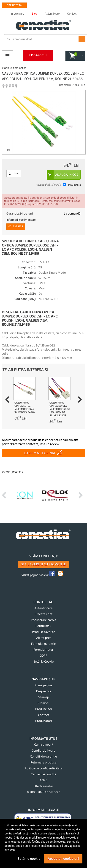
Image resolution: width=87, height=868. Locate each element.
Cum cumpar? (43, 745)
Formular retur (43, 650)
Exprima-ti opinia (40, 453)
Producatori (43, 721)
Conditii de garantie (43, 757)
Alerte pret (43, 638)
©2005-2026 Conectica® (43, 792)
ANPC (43, 780)
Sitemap (43, 697)
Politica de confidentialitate (43, 769)
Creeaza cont (43, 614)
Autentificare (43, 608)
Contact (43, 715)
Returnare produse (43, 763)
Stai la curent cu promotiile (43, 565)
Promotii (38, 55)
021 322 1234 (14, 5)
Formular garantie (43, 644)
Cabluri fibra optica (14, 68)
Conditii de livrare (43, 751)
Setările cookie (29, 859)
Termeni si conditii (43, 775)
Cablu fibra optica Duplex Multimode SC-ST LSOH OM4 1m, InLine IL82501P (60, 409)
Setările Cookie (43, 662)
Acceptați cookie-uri (63, 859)
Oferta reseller (43, 786)
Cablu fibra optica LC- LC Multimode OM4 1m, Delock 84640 (24, 408)
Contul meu (43, 626)
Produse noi (43, 709)
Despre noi (43, 691)
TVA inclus (74, 185)
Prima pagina (43, 686)
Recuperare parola (43, 620)
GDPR (43, 656)
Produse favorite (43, 632)
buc (16, 173)
